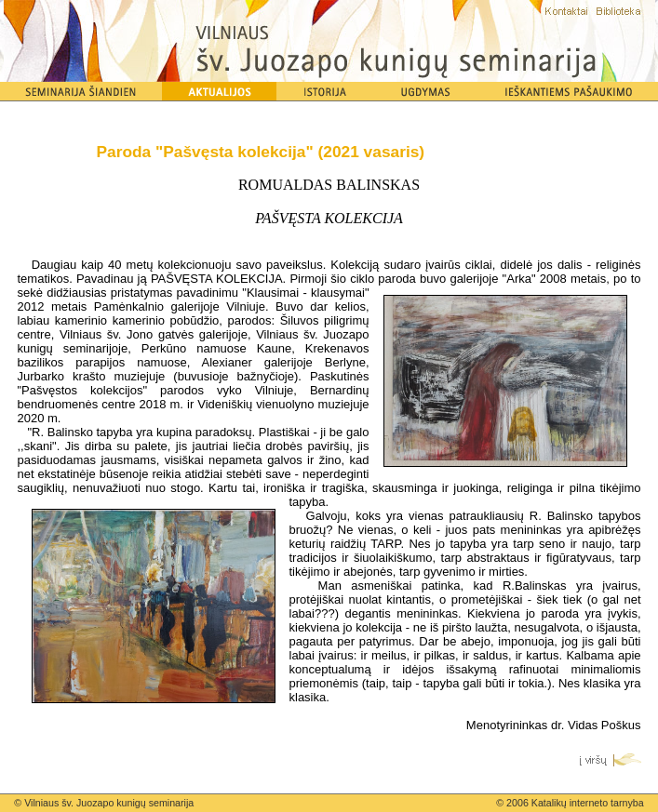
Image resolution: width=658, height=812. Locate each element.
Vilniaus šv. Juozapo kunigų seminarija (109, 803)
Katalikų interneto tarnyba (588, 803)
